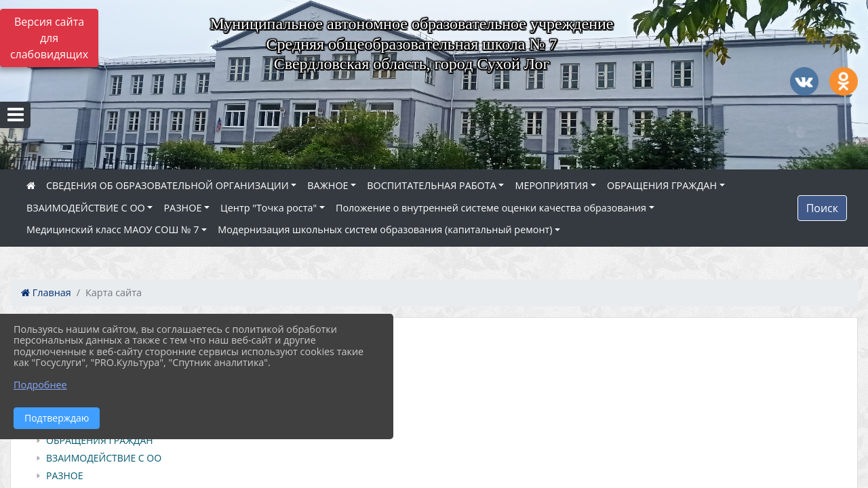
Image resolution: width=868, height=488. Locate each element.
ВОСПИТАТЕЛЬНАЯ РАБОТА (431, 185)
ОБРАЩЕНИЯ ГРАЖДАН (662, 185)
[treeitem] (437, 370)
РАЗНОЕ (182, 208)
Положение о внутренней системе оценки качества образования (491, 208)
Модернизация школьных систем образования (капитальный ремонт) (385, 229)
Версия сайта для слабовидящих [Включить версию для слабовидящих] (49, 38)
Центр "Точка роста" (269, 208)
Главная (46, 292)
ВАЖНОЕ (328, 185)
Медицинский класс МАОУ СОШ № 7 (113, 229)
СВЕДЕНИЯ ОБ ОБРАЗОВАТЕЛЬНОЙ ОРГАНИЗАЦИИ (167, 185)
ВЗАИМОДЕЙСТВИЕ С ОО (86, 208)
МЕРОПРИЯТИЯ (551, 185)
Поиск (822, 208)
